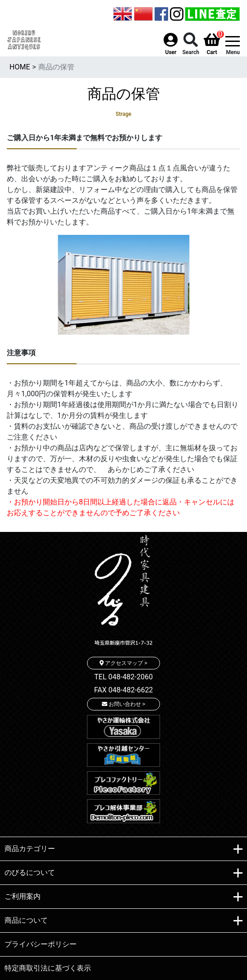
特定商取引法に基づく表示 (48, 968)
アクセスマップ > (123, 663)
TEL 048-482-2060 (123, 677)
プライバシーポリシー (41, 944)
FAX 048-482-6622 (124, 690)
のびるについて (123, 873)
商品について (123, 921)
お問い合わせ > (123, 704)
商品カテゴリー (123, 849)
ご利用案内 (123, 897)
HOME (20, 67)
